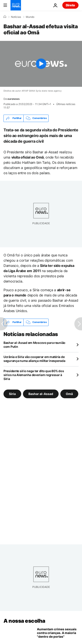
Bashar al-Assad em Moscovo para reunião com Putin (34, 345)
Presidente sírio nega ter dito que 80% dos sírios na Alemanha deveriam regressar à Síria (34, 375)
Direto (70, 5)
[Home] (5, 17)
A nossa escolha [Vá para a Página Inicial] (24, 621)
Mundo (30, 17)
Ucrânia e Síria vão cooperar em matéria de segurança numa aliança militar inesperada (34, 359)
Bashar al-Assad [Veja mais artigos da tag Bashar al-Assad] (41, 394)
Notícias (16, 17)
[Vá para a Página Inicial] (16, 5)
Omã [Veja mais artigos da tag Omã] (69, 394)
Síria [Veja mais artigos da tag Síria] (12, 394)
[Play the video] (41, 64)
